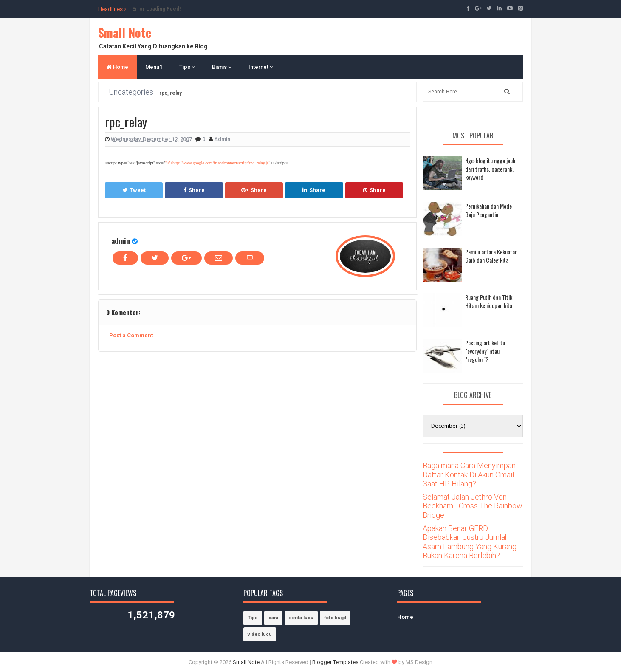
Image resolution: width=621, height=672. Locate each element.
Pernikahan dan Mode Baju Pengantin (488, 210)
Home (117, 67)
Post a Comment (131, 335)
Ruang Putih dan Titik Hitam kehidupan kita (489, 301)
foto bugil (335, 618)
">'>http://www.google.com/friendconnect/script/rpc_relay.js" (218, 163)
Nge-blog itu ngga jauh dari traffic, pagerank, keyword (490, 169)
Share (194, 190)
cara (273, 618)
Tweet (134, 190)
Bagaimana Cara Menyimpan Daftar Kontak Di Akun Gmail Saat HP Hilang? (469, 474)
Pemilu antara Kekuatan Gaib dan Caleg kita (491, 256)
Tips (187, 67)
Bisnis (222, 67)
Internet (261, 67)
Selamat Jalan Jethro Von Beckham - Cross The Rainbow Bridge (473, 506)
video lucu (260, 634)
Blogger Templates (335, 662)
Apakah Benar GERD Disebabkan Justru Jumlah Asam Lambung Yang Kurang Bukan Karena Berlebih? (470, 542)
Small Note (125, 32)
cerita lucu (301, 618)
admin (121, 241)
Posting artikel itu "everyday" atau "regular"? (485, 351)
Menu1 (154, 67)
